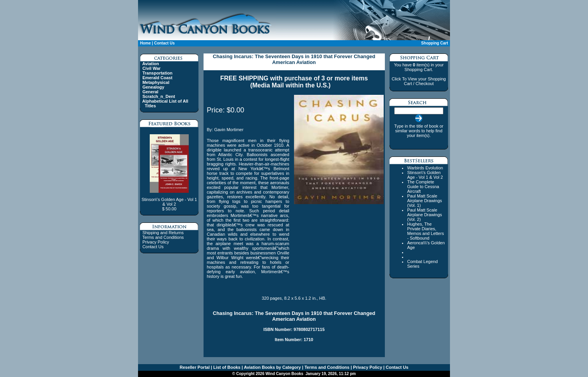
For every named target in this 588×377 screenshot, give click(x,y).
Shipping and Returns (163, 233)
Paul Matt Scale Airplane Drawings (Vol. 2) (424, 215)
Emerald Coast (157, 78)
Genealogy (153, 87)
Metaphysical (156, 82)
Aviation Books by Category (272, 367)
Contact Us (164, 43)
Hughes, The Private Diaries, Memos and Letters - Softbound (425, 231)
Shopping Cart (435, 43)
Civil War (151, 68)
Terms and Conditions (163, 237)
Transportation (157, 73)
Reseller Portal (195, 367)
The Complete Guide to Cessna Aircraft (423, 187)
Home (145, 43)
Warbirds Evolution (425, 168)
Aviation (151, 64)
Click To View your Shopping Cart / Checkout (419, 81)
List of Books (226, 367)
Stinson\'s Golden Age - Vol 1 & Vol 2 (425, 175)
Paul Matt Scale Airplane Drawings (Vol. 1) (424, 201)
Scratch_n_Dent (159, 96)
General (150, 92)
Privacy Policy (156, 242)
